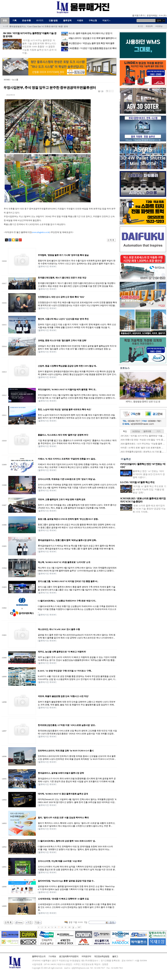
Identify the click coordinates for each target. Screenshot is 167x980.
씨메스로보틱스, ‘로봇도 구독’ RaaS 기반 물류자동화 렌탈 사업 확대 (40, 26)
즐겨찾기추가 (138, 15)
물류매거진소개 (39, 956)
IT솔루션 (126, 459)
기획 (14, 20)
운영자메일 (152, 15)
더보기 (107, 20)
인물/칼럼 (53, 20)
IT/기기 (40, 20)
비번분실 (159, 26)
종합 (5, 20)
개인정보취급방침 (102, 956)
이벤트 (80, 20)
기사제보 (52, 956)
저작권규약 (86, 956)
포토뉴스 (125, 368)
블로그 (115, 956)
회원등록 (149, 26)
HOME (7, 80)
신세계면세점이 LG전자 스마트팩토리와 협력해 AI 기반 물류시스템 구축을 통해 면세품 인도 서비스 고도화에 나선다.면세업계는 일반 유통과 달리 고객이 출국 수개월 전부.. (77, 907)
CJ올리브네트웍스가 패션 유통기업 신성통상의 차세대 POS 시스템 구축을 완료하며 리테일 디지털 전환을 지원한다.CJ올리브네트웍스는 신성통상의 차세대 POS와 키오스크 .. (77, 609)
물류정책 (67, 20)
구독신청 (93, 20)
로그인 (140, 26)
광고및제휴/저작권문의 (69, 956)
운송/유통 (26, 20)
